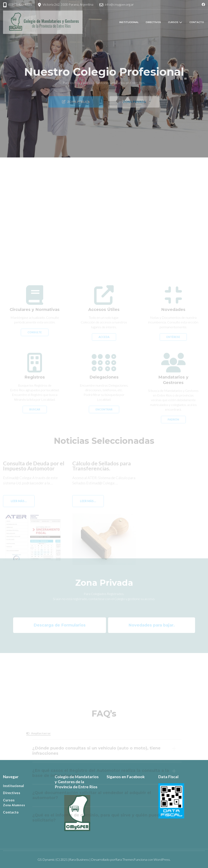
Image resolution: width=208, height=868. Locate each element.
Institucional (129, 22)
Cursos (173, 22)
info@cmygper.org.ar (119, 4)
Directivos (153, 22)
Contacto (197, 22)
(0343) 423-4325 (20, 4)
